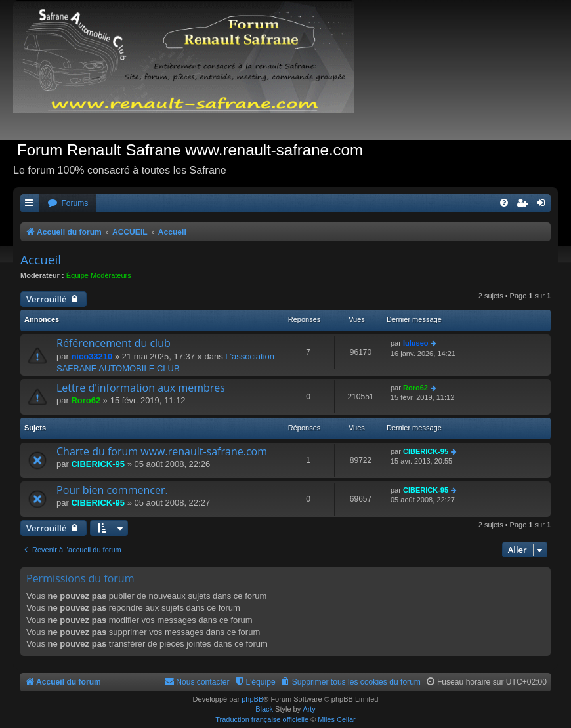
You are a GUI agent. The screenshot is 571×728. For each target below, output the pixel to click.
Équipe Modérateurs (99, 275)
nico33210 (92, 356)
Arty (309, 709)
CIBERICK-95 (98, 464)
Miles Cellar (336, 719)
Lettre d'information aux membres (141, 388)
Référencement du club (114, 343)
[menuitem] (68, 204)
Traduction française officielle (262, 719)
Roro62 (86, 400)
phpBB (252, 699)
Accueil (41, 260)
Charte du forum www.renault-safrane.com (162, 451)
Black (264, 709)
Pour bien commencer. (112, 490)
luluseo (416, 343)
